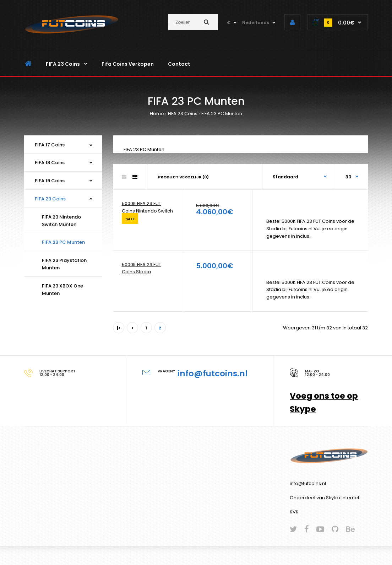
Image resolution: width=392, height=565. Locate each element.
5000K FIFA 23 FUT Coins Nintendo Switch (147, 207)
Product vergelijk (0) (183, 177)
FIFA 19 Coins (50, 181)
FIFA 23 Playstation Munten (64, 264)
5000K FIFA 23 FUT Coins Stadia (141, 268)
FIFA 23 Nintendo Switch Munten (61, 221)
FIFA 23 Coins (183, 114)
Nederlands (256, 23)
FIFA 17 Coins (50, 145)
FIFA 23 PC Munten (222, 114)
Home (157, 114)
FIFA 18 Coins (50, 163)
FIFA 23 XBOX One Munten (62, 290)
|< (119, 328)
